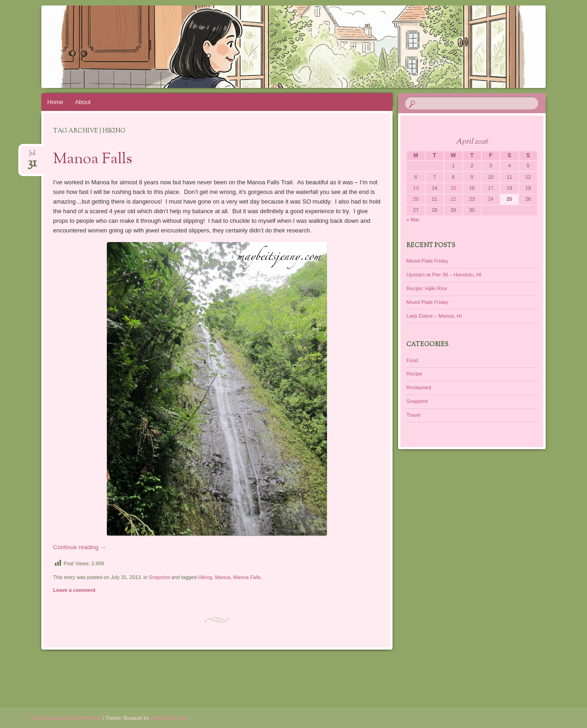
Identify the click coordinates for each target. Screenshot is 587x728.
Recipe (414, 374)
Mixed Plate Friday (427, 261)
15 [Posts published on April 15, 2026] (453, 188)
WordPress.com (168, 718)
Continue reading (80, 547)
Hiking (205, 577)
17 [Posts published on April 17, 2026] (491, 188)
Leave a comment (74, 590)
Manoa (223, 577)
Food (412, 360)
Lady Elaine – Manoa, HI (434, 316)
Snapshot (159, 577)
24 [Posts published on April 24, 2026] (491, 199)
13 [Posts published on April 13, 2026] (416, 188)
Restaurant (419, 387)
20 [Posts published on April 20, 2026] (416, 199)
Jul (32, 156)
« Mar (413, 220)
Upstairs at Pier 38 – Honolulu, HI (444, 275)
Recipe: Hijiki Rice (427, 288)
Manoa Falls (93, 160)
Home (55, 102)
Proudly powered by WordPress (66, 718)
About (83, 102)
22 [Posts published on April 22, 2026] (453, 199)
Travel (413, 415)
